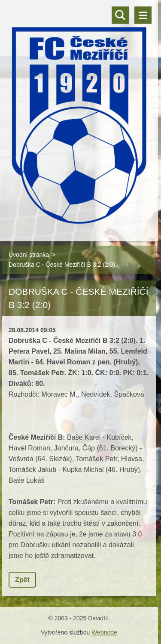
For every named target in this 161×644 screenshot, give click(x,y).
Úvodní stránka (29, 255)
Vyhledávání (120, 15)
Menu (143, 15)
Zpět (22, 580)
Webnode (104, 632)
